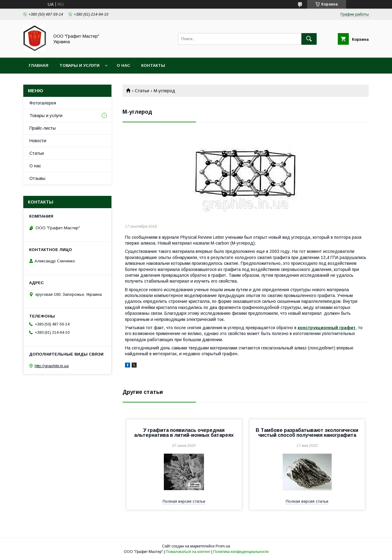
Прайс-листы (43, 128)
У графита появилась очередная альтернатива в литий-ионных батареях (184, 433)
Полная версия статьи (184, 501)
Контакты (153, 65)
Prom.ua (223, 546)
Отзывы (37, 178)
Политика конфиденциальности (241, 552)
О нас (123, 65)
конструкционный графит (327, 328)
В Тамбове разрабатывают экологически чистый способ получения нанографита (307, 433)
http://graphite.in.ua (52, 366)
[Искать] (309, 39)
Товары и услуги (79, 65)
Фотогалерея (43, 103)
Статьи (142, 91)
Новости (38, 141)
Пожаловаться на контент (188, 552)
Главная (39, 65)
